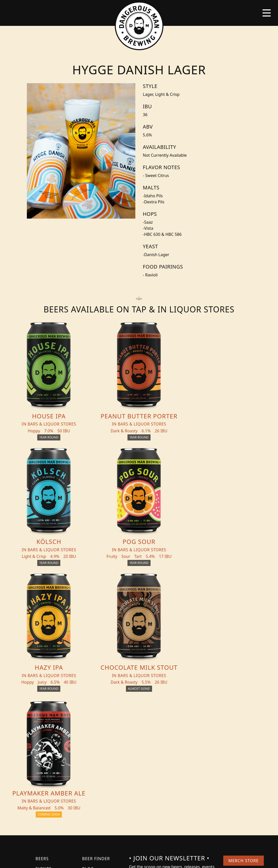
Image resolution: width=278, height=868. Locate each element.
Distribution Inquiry (98, 756)
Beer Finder (96, 733)
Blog (88, 743)
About (43, 753)
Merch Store (243, 735)
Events (43, 743)
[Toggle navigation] (267, 13)
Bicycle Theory (173, 859)
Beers (42, 733)
